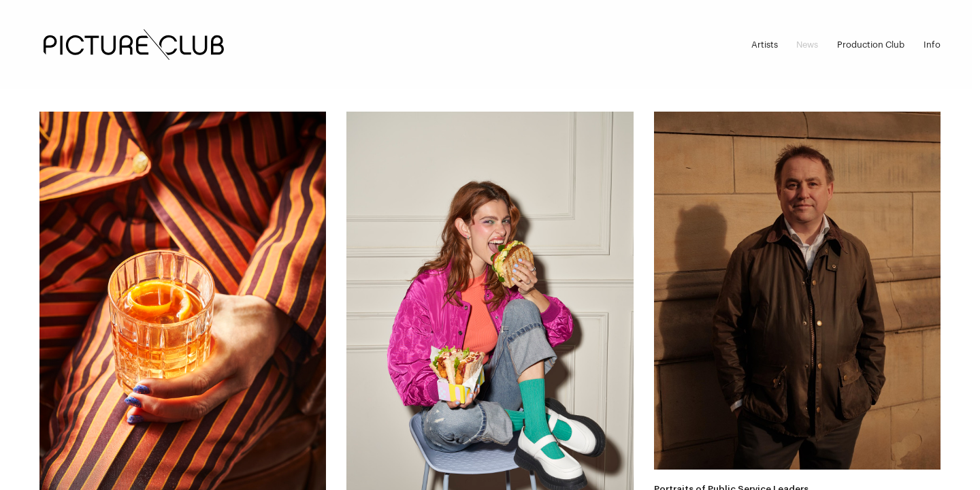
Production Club (871, 45)
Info (932, 45)
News (807, 45)
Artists (765, 45)
